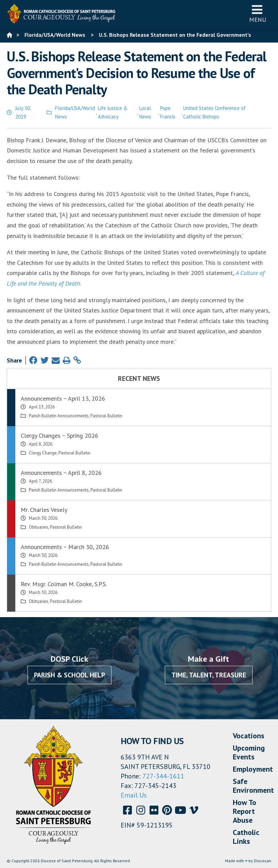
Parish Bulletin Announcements (59, 416)
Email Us (134, 795)
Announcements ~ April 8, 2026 (61, 473)
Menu (258, 13)
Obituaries (39, 527)
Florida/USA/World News (75, 112)
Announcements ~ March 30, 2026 (65, 547)
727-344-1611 (163, 776)
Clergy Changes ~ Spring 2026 (59, 436)
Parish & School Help (69, 675)
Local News (145, 112)
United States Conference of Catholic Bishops (214, 112)
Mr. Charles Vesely (44, 510)
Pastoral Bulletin (106, 416)
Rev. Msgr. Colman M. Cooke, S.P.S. (64, 584)
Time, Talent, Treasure (209, 675)
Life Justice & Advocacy (113, 112)
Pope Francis (168, 112)
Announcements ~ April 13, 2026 (63, 398)
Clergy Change (43, 453)
